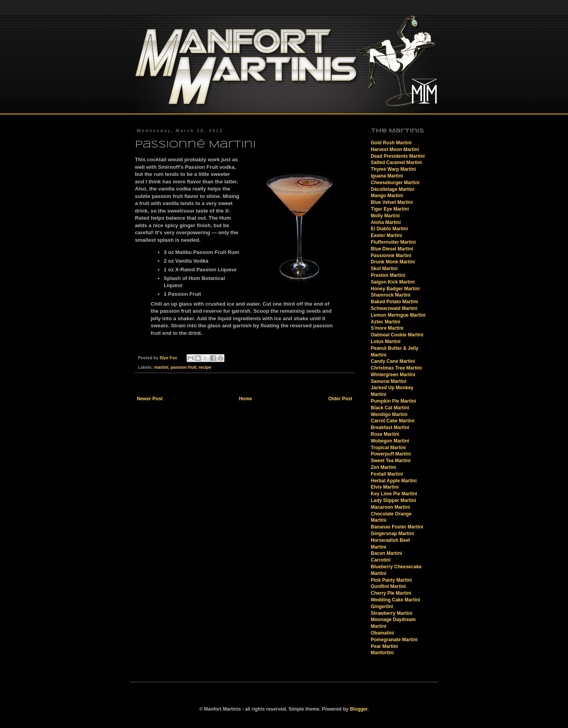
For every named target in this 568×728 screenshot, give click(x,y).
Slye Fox (169, 358)
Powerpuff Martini (391, 454)
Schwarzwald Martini (394, 308)
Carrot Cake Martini (393, 421)
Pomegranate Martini (394, 640)
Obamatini (382, 633)
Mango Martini (387, 196)
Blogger (359, 709)
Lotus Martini (386, 342)
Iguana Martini (387, 176)
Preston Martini (388, 275)
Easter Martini (386, 235)
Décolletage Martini (392, 189)
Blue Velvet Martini (392, 202)
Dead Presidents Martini (398, 156)
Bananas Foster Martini (397, 527)
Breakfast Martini (390, 427)
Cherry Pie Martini (391, 593)
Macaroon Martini (390, 507)
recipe (205, 367)
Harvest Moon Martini (395, 149)
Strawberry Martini (391, 613)
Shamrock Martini (391, 295)
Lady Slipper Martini (393, 500)
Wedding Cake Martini (395, 600)
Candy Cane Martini (393, 361)
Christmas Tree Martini (396, 368)
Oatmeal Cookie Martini (397, 335)
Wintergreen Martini (393, 375)
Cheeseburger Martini (395, 183)
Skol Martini (384, 269)
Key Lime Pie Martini (394, 494)
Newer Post (150, 399)
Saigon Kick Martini (393, 282)
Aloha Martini (386, 222)
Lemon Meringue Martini (398, 315)
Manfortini (382, 653)
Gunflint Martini (388, 586)
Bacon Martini (386, 553)
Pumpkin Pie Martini (393, 401)
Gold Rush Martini (391, 143)
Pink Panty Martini (391, 580)
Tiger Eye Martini (390, 209)
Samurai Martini (389, 381)
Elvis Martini (385, 487)
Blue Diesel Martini (392, 249)
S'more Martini (387, 328)
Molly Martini (385, 216)
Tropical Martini (388, 448)
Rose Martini (385, 434)
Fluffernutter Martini (393, 242)
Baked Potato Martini (394, 302)
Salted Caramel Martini (396, 162)
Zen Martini (383, 467)
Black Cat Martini (390, 408)
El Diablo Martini (389, 229)
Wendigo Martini (389, 414)
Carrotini (381, 560)
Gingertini (382, 607)
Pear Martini (384, 646)
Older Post (340, 399)
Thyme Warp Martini (393, 169)
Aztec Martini (386, 322)
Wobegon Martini (390, 441)
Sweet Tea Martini (390, 461)
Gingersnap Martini (392, 534)
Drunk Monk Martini (393, 262)
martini (161, 367)
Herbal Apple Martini (394, 481)
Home (246, 399)
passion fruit (184, 367)
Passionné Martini (391, 256)
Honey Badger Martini (395, 289)
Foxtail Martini (387, 474)
